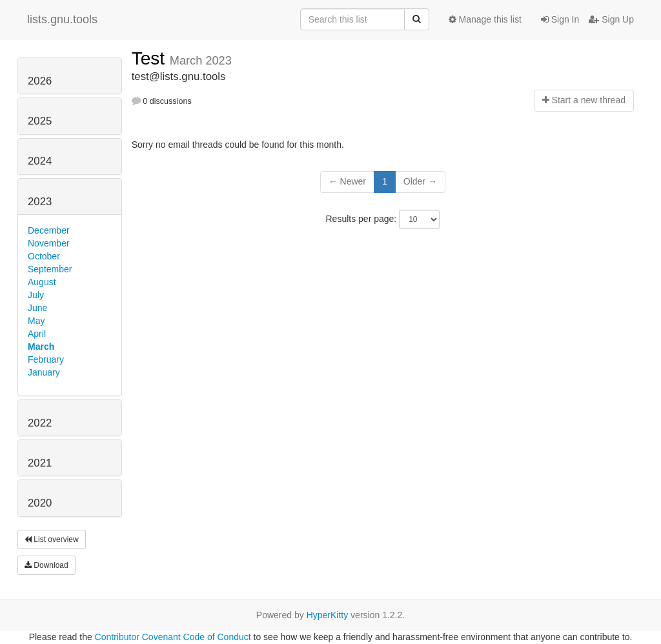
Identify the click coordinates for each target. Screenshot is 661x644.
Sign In (560, 19)
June (37, 308)
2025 (40, 121)
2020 (40, 503)
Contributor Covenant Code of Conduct (173, 637)
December (49, 230)
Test (151, 58)
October (44, 256)
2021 (40, 463)
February (46, 359)
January (44, 372)
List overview (52, 539)
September (50, 269)
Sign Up (611, 19)
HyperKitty (328, 615)
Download (46, 565)
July (36, 295)
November (49, 243)
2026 (40, 81)
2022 (40, 423)
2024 (40, 161)
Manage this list (485, 19)
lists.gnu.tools (62, 19)
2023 (40, 202)
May (36, 321)
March (41, 347)
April (37, 334)
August (42, 282)
